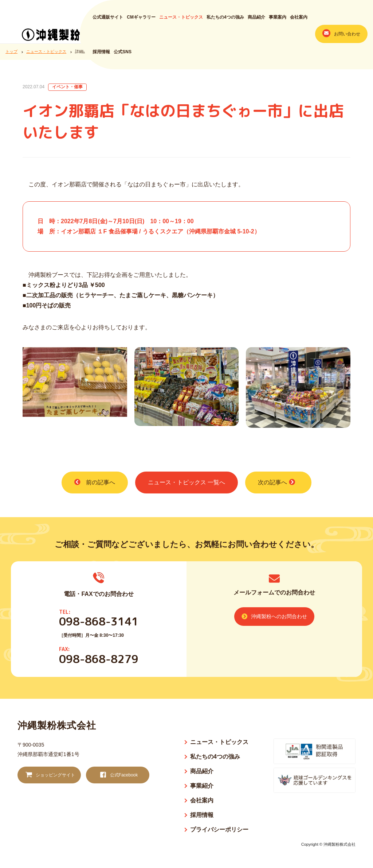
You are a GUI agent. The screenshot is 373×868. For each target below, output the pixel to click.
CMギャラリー (141, 21)
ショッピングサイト (49, 775)
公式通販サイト (108, 21)
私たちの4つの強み (225, 21)
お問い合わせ (341, 36)
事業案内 (278, 21)
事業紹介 (202, 786)
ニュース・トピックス (181, 21)
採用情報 (101, 55)
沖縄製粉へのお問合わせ (274, 616)
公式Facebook (118, 775)
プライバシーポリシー (219, 830)
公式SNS (123, 55)
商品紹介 (256, 21)
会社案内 (299, 21)
